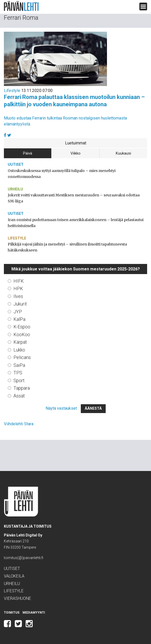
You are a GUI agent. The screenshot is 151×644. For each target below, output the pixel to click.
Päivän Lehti (21, 6)
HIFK (19, 281)
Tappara (22, 388)
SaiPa (19, 365)
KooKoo (22, 334)
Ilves (18, 296)
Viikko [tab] (75, 153)
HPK (18, 288)
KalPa (19, 319)
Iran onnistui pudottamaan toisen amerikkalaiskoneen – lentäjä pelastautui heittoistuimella (76, 223)
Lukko (19, 350)
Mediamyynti (34, 613)
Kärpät (20, 342)
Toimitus (12, 613)
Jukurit (20, 304)
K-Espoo (22, 327)
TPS (18, 373)
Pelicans (22, 357)
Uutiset (16, 164)
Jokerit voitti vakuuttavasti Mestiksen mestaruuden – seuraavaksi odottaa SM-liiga (74, 198)
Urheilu (15, 189)
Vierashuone (17, 598)
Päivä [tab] (28, 153)
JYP (18, 312)
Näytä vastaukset (61, 408)
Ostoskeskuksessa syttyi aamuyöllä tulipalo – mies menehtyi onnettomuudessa (62, 174)
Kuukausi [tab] (123, 153)
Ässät (19, 396)
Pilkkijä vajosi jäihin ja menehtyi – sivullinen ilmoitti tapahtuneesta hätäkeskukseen (67, 247)
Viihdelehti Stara (19, 424)
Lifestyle (12, 91)
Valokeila (14, 576)
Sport (19, 380)
